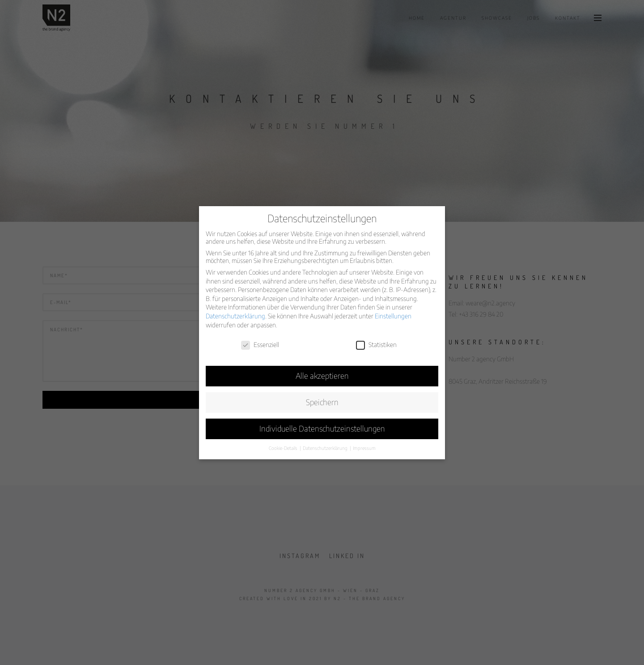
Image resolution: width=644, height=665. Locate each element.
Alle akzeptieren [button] (322, 376)
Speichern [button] (322, 402)
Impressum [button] (364, 448)
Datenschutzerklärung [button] (326, 448)
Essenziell (260, 345)
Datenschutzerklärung (235, 316)
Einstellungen (393, 316)
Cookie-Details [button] (284, 448)
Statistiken (376, 345)
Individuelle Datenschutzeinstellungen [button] (322, 428)
